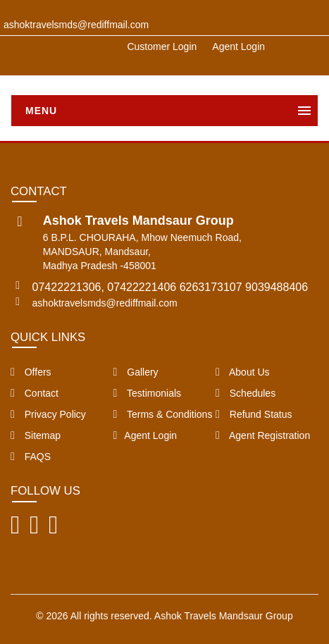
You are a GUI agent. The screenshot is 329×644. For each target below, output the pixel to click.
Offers (31, 372)
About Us (243, 372)
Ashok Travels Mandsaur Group (224, 616)
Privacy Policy (48, 414)
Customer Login (162, 47)
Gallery (136, 372)
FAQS (31, 457)
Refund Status (254, 414)
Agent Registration (263, 435)
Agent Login (238, 47)
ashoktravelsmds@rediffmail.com (105, 303)
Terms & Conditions (163, 414)
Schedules (246, 393)
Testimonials (148, 393)
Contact (35, 393)
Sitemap (36, 435)
